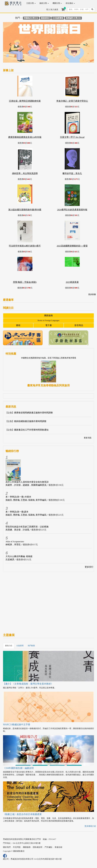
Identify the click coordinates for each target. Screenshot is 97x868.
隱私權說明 (38, 847)
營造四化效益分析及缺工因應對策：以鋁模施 (27, 527)
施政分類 (44, 3)
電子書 (49, 325)
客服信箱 (58, 847)
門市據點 (48, 847)
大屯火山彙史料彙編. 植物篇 (19, 556)
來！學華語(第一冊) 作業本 (18, 497)
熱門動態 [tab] (31, 646)
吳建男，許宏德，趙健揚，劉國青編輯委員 (26, 485)
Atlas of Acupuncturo (15, 542)
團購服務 (48, 316)
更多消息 (88, 438)
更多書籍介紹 (90, 826)
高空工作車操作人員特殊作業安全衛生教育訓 (27, 482)
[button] (10, 44)
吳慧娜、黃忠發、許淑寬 (17, 530)
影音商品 (79, 325)
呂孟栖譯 (10, 560)
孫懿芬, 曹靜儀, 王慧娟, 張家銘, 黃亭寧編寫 (26, 500)
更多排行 (89, 567)
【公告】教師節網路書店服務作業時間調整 (26, 421)
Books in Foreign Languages (49, 320)
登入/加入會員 (52, 10)
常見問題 (17, 847)
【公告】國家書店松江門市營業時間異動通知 (27, 430)
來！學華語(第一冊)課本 (17, 512)
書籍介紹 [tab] (9, 646)
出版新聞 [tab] (20, 646)
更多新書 (92, 294)
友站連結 (70, 3)
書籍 (18, 325)
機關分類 (57, 3)
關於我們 (7, 847)
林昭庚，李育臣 (13, 545)
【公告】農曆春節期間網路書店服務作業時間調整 (29, 413)
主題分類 (31, 3)
